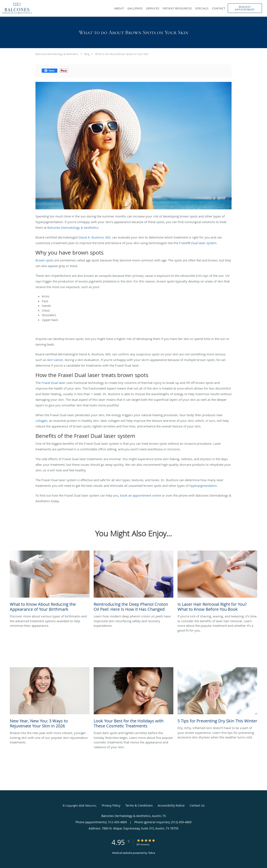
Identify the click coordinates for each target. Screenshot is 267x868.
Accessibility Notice (171, 805)
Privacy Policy (111, 805)
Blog (87, 54)
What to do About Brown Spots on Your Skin (122, 54)
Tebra (152, 853)
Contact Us (197, 805)
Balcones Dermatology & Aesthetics (57, 54)
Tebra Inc (91, 806)
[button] (245, 8)
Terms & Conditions (139, 805)
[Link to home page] (16, 8)
